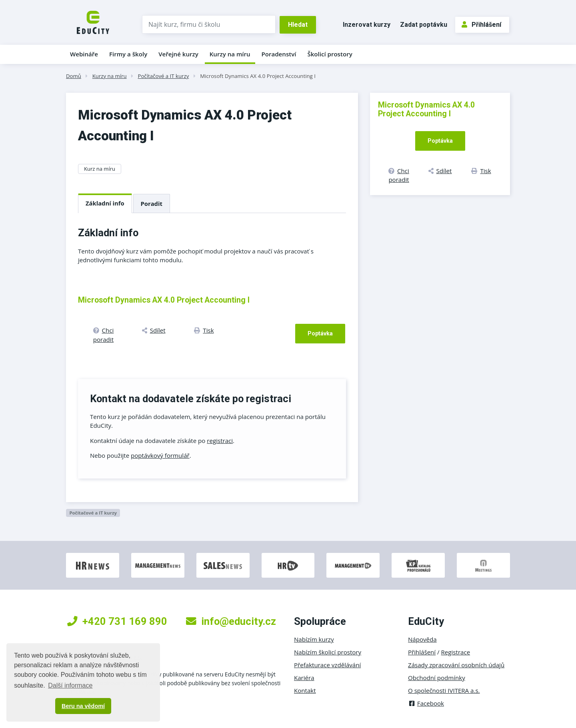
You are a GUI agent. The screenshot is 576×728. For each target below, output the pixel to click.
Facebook (426, 703)
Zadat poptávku (424, 25)
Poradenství (279, 54)
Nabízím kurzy (314, 639)
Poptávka (320, 333)
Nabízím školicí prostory (328, 652)
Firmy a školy (128, 54)
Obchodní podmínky (437, 678)
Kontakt (305, 690)
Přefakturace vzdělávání (327, 665)
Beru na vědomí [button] (83, 706)
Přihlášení (481, 25)
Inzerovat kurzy (367, 25)
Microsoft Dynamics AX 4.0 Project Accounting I (258, 76)
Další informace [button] (70, 685)
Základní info (105, 203)
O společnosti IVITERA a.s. (444, 690)
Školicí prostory (330, 54)
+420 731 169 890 (117, 621)
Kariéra (304, 678)
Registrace (456, 652)
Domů (74, 76)
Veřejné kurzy (178, 54)
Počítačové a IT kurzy (163, 76)
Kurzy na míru (230, 54)
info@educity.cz (231, 621)
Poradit (152, 203)
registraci (220, 441)
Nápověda (422, 639)
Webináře (84, 54)
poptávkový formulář (160, 455)
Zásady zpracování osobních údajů (456, 665)
